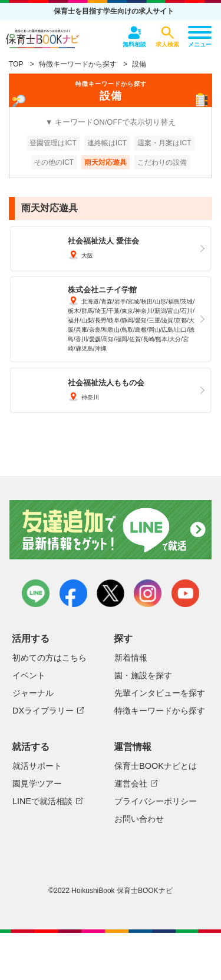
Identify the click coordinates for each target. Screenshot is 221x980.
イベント (29, 675)
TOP (16, 64)
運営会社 (131, 784)
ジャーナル (33, 693)
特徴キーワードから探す (78, 64)
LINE (36, 593)
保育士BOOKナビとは (156, 766)
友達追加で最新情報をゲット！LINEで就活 (111, 531)
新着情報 (131, 658)
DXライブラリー (43, 711)
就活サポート (37, 766)
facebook (73, 593)
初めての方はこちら (50, 658)
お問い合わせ (139, 819)
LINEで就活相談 (42, 801)
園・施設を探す (143, 675)
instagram (148, 593)
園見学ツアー (37, 784)
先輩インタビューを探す (160, 693)
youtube (185, 593)
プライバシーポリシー (156, 801)
